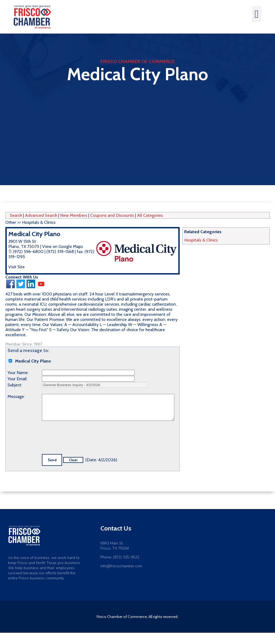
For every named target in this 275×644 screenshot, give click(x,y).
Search (16, 215)
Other (11, 222)
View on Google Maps (63, 246)
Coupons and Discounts (112, 215)
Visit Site (17, 267)
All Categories (150, 215)
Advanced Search (41, 215)
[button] (257, 14)
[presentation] (83, 438)
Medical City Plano (34, 234)
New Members (74, 215)
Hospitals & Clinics (201, 240)
